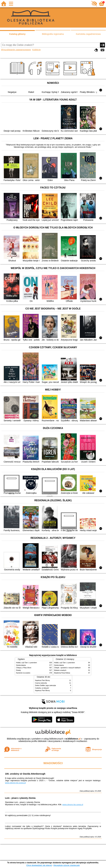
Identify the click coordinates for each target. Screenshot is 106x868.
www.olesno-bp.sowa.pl (15, 783)
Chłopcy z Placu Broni (24, 668)
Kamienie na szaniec (23, 673)
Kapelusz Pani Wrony (42, 680)
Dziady (18, 670)
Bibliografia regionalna (53, 34)
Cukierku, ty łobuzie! (42, 688)
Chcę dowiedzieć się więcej (39, 865)
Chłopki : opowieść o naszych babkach (67, 668)
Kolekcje (36, 50)
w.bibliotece (73, 739)
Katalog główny (17, 34)
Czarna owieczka (41, 683)
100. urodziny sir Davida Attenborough (25, 774)
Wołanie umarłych (60, 670)
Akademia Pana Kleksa (62, 673)
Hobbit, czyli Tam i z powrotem (26, 663)
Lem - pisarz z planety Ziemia (20, 798)
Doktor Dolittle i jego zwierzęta (45, 685)
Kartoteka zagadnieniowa (88, 34)
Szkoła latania (21, 665)
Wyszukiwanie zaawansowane (16, 50)
